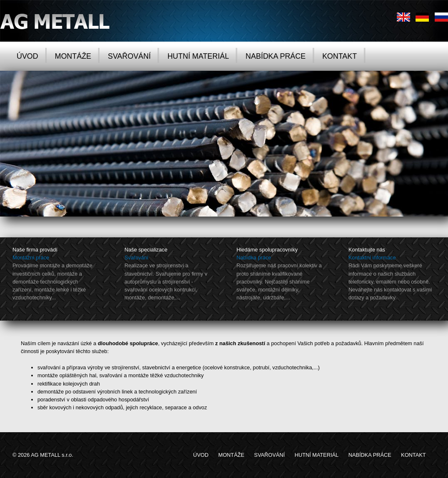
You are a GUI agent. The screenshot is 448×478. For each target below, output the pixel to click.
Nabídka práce (254, 258)
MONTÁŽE (73, 56)
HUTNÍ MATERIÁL (198, 56)
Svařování (136, 258)
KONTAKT (340, 56)
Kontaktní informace (372, 258)
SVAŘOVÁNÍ (129, 56)
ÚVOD (27, 56)
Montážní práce (31, 258)
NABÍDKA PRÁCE (275, 56)
